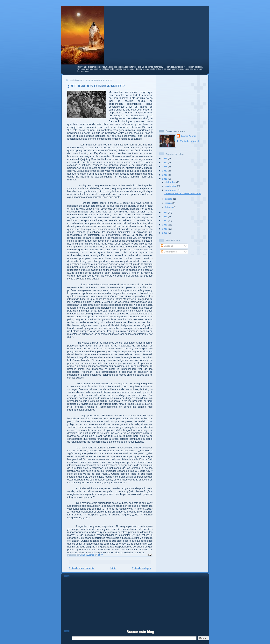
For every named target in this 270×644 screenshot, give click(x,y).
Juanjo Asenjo (188, 136)
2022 (165, 162)
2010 (165, 229)
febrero (169, 207)
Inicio (113, 568)
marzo (169, 203)
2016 (165, 175)
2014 (165, 212)
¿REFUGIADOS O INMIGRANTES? (183, 193)
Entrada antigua (141, 568)
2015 (165, 179)
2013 (165, 216)
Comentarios (169, 252)
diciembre (171, 182)
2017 (165, 171)
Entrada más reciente (82, 568)
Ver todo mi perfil (189, 141)
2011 (165, 225)
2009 (165, 233)
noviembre (171, 186)
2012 (165, 221)
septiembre (171, 190)
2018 (165, 167)
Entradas (167, 246)
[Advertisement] (183, 101)
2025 (165, 158)
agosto (169, 199)
